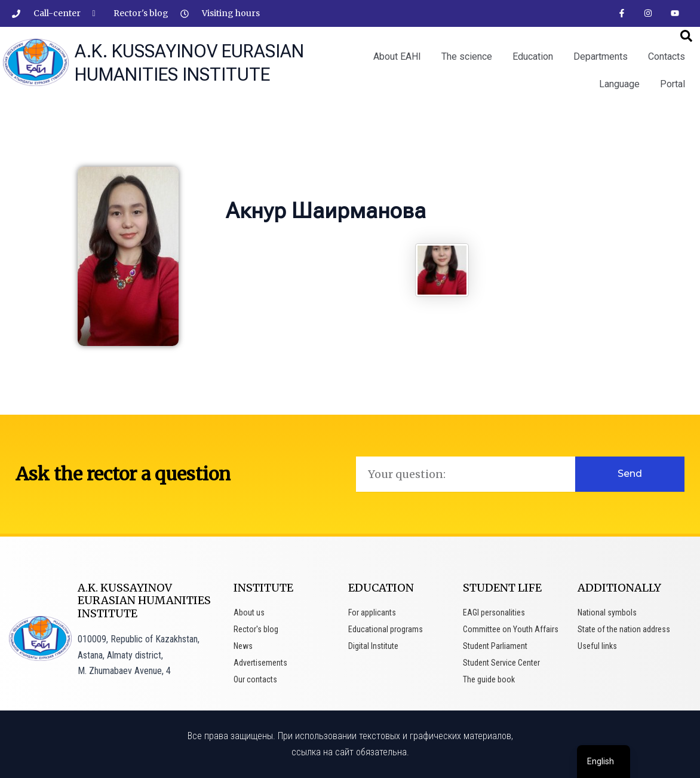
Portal (673, 84)
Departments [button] (601, 56)
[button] (686, 36)
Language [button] (619, 84)
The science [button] (467, 56)
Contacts (667, 56)
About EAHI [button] (397, 56)
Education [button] (533, 56)
